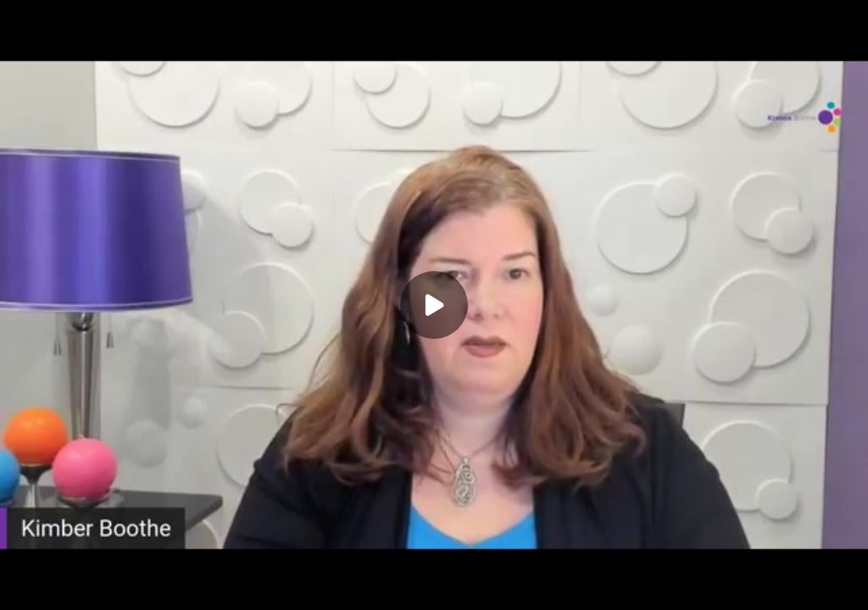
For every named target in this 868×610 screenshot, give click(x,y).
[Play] (434, 305)
